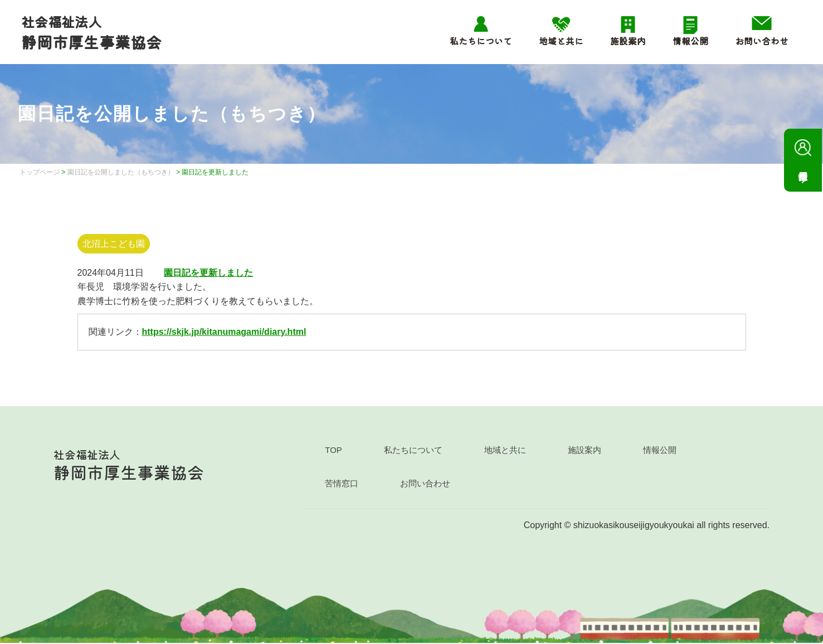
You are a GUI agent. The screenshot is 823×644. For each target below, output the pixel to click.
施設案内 (627, 41)
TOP (333, 451)
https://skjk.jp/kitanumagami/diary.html (224, 333)
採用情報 (803, 152)
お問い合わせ (761, 41)
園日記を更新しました (208, 273)
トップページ (40, 173)
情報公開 (689, 41)
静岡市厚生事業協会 (92, 33)
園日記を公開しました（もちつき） (121, 173)
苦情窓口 (342, 484)
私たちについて (480, 41)
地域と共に (560, 41)
